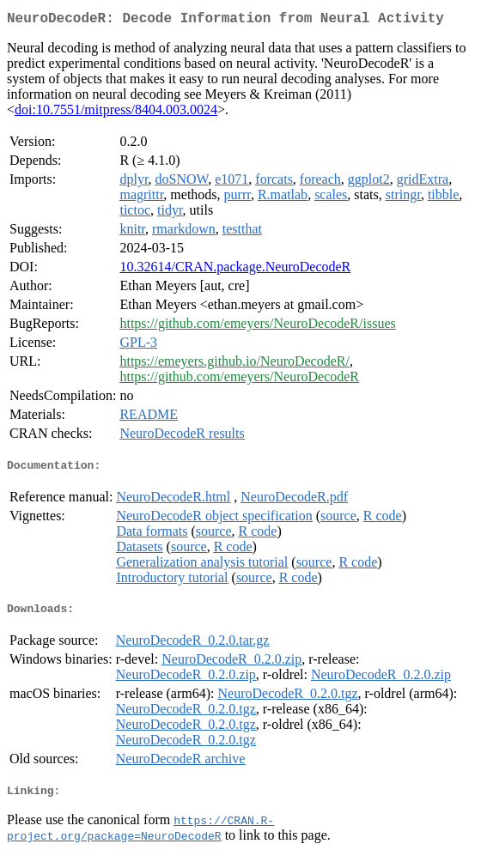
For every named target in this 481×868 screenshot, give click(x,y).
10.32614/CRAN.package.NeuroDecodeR (235, 270)
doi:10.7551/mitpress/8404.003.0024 (116, 113)
